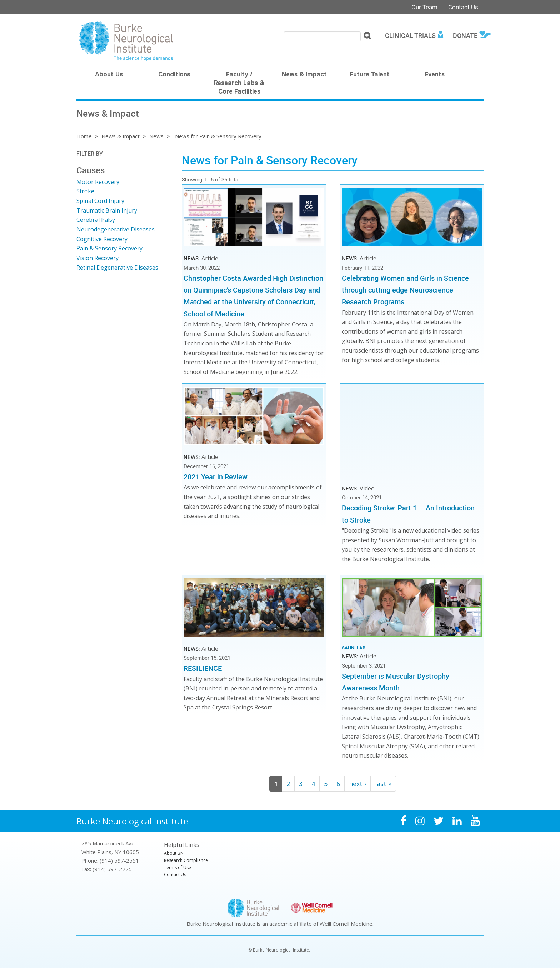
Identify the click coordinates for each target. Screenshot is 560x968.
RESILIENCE (203, 668)
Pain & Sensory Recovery (109, 248)
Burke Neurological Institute (132, 821)
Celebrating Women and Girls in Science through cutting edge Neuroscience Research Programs (405, 290)
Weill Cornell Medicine (346, 924)
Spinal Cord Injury (100, 201)
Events (435, 75)
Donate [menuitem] (465, 35)
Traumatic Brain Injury (107, 210)
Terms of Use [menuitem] (177, 867)
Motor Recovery (98, 182)
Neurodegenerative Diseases (116, 229)
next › (357, 784)
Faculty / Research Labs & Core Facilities (239, 84)
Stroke (85, 191)
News (156, 136)
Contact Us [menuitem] (175, 875)
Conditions (174, 75)
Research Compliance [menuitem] (186, 860)
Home (84, 136)
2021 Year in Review (216, 477)
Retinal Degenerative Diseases (117, 268)
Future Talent (370, 75)
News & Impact (304, 75)
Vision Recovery (97, 258)
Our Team (424, 7)
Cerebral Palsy (96, 220)
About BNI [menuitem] (174, 853)
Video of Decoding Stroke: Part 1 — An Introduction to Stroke (412, 432)
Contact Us (463, 7)
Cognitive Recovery (102, 239)
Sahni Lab (354, 648)
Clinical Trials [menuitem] (410, 35)
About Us (109, 75)
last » (383, 784)
